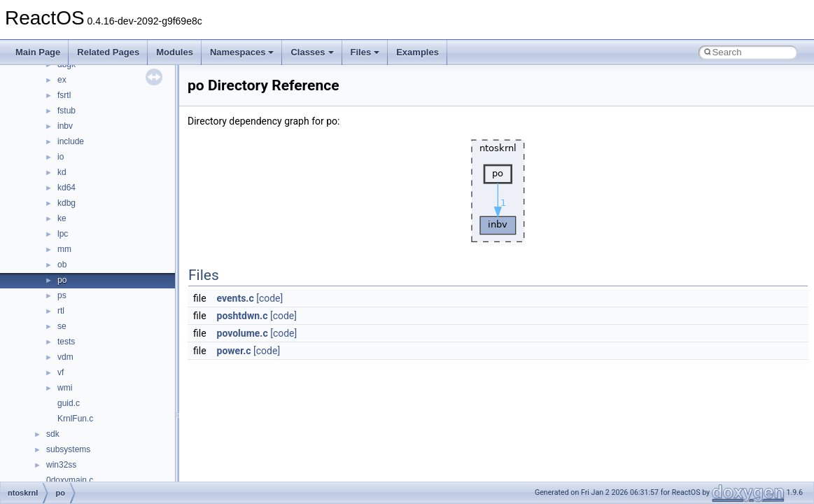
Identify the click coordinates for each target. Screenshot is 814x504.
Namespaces (242, 52)
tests (66, 342)
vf (61, 372)
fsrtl (64, 95)
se (62, 326)
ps (62, 295)
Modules (175, 52)
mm (64, 249)
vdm (65, 357)
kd (62, 172)
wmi (65, 388)
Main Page (38, 52)
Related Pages (108, 52)
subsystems (68, 449)
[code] (269, 298)
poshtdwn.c (243, 316)
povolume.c (243, 333)
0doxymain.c (70, 480)
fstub (66, 111)
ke (62, 218)
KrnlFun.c (75, 419)
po (62, 280)
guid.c (69, 403)
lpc (63, 234)
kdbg (66, 203)
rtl (61, 311)
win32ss (61, 465)
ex (62, 80)
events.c (236, 298)
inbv (65, 126)
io (61, 157)
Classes (312, 52)
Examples (417, 52)
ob (62, 265)
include (71, 141)
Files (365, 52)
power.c (234, 351)
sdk (53, 434)
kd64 (66, 188)
